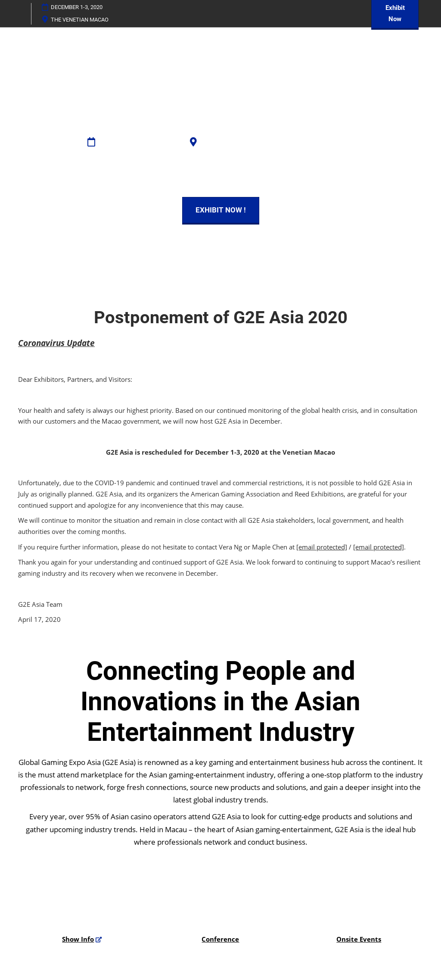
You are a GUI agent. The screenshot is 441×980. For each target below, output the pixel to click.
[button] (221, 210)
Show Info (78, 939)
